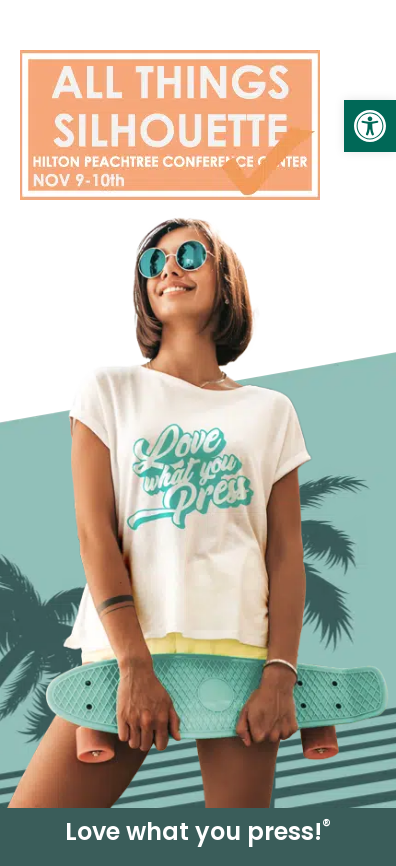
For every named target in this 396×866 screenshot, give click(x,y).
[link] (370, 126)
